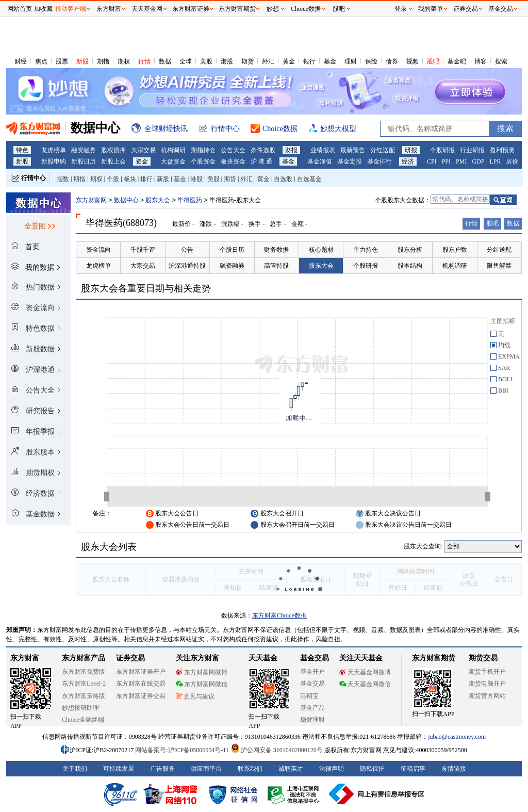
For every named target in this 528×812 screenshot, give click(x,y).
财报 (291, 150)
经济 (408, 161)
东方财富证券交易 (141, 696)
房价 (512, 161)
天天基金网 (147, 9)
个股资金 (203, 161)
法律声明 (332, 769)
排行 (146, 179)
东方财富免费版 (84, 672)
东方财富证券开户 (141, 672)
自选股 (283, 179)
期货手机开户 (487, 672)
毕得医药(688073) (121, 223)
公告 (187, 250)
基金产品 (312, 708)
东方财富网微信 (202, 684)
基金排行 (379, 161)
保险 (371, 61)
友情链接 (454, 769)
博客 (481, 61)
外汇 (268, 61)
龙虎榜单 (54, 150)
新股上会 (113, 161)
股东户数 (455, 250)
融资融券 (84, 150)
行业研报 (472, 150)
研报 (411, 150)
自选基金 (309, 179)
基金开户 (312, 672)
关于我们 (75, 769)
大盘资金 (173, 161)
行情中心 (34, 178)
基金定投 (350, 161)
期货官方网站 (487, 696)
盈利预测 (502, 150)
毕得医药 (190, 200)
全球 (186, 61)
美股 (206, 61)
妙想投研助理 (80, 708)
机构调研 (173, 150)
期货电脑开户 (487, 684)
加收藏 (43, 9)
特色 (22, 150)
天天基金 (263, 658)
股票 (62, 61)
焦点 (41, 61)
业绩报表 (323, 150)
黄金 (289, 61)
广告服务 (162, 769)
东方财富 (25, 658)
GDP (478, 161)
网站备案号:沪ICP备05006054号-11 (183, 750)
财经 (21, 61)
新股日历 (84, 161)
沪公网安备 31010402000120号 (277, 750)
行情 (144, 61)
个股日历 (232, 250)
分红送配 (383, 150)
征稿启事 (413, 769)
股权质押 (113, 150)
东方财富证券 (191, 9)
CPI (432, 161)
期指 (103, 61)
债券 (392, 61)
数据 (165, 61)
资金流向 (98, 250)
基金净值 (320, 161)
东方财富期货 (434, 658)
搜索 (501, 61)
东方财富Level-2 (84, 684)
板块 (130, 179)
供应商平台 (206, 769)
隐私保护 (372, 769)
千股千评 (143, 250)
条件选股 (263, 150)
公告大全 (233, 150)
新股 (82, 61)
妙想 (273, 9)
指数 (63, 179)
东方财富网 (91, 200)
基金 (330, 61)
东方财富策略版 (84, 696)
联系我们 (250, 769)
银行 (309, 61)
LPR (495, 161)
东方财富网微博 (202, 672)
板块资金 (233, 161)
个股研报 (442, 150)
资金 (142, 161)
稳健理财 (312, 720)
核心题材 (321, 250)
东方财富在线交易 (141, 684)
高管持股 (276, 266)
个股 (113, 179)
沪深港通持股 (187, 266)
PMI (461, 161)
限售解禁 (499, 266)
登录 (401, 9)
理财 (351, 61)
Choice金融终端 (83, 720)
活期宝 (309, 696)
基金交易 (312, 684)
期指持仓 (203, 150)
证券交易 (466, 9)
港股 (227, 61)
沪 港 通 (261, 161)
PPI (446, 161)
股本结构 (410, 266)
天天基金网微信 (365, 684)
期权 (124, 61)
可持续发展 (119, 769)
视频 (412, 61)
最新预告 (353, 150)
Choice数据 (306, 9)
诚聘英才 (291, 769)
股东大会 (158, 200)
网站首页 (20, 9)
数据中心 (126, 200)
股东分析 (410, 250)
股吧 (433, 61)
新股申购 (54, 161)
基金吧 (457, 61)
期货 (247, 61)
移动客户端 (71, 9)
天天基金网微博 (365, 672)
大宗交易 (143, 150)
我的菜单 (431, 9)
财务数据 (276, 250)
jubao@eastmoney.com (457, 737)
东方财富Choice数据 (279, 615)
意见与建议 (195, 696)
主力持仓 (366, 250)
